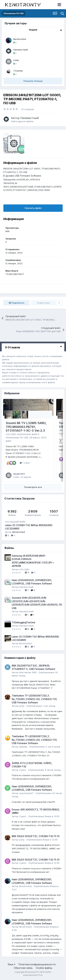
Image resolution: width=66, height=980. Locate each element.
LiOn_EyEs (11, 434)
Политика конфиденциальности (37, 964)
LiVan (16, 60)
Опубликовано (41, 706)
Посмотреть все (33, 487)
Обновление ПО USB (17, 437)
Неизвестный (21, 50)
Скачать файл (33, 208)
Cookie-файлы (44, 968)
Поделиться (16, 303)
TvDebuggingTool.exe (23, 622)
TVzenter (18, 71)
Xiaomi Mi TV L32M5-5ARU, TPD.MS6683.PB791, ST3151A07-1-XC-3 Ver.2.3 (26, 427)
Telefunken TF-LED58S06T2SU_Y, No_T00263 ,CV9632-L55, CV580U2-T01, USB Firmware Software (35, 699)
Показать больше (33, 81)
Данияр (23, 747)
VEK (61, 430)
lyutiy (22, 706)
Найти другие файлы (22, 121)
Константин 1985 (28, 672)
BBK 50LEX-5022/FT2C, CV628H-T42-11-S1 (36, 836)
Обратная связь (23, 968)
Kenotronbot (20, 39)
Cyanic (23, 770)
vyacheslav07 (26, 793)
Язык (12, 964)
